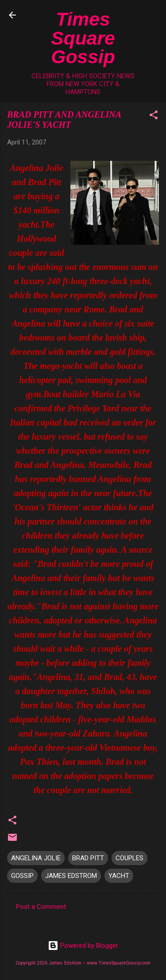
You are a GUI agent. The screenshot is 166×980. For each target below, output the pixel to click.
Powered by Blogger (83, 946)
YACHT (119, 876)
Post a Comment (41, 907)
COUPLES (129, 858)
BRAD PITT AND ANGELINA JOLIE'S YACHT (64, 120)
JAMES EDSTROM (71, 876)
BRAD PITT (88, 858)
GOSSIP (22, 876)
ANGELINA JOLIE (36, 858)
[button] (154, 116)
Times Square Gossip (83, 38)
